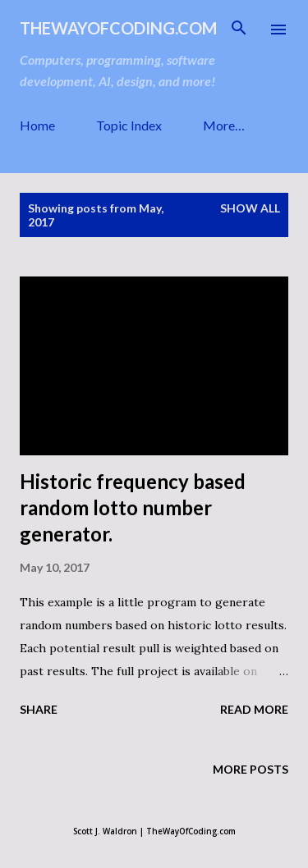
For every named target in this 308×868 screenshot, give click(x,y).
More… (224, 125)
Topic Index (129, 125)
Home (37, 125)
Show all (250, 208)
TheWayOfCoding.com (118, 28)
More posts (251, 769)
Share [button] (39, 709)
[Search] (239, 30)
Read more (254, 709)
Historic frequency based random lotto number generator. (133, 507)
